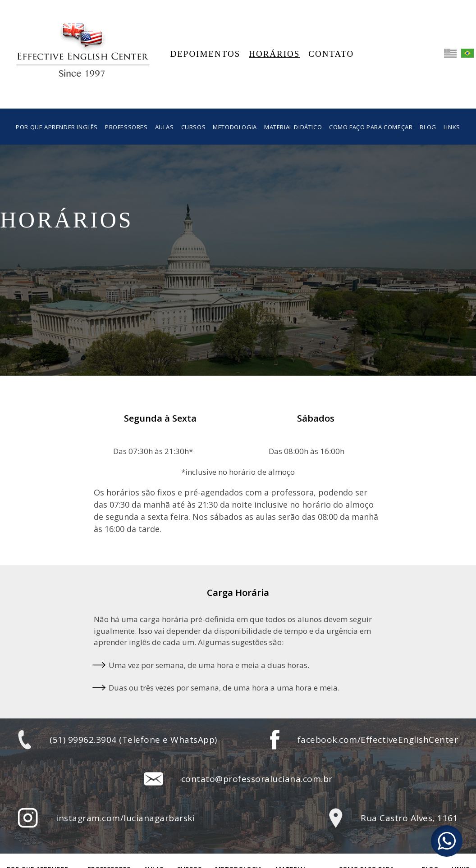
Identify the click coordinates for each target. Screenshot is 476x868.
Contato (331, 54)
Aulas (165, 127)
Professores (126, 127)
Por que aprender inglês (57, 127)
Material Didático (293, 127)
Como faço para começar (371, 127)
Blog (428, 127)
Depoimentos (206, 54)
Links (452, 127)
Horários (274, 54)
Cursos (194, 127)
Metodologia (235, 127)
